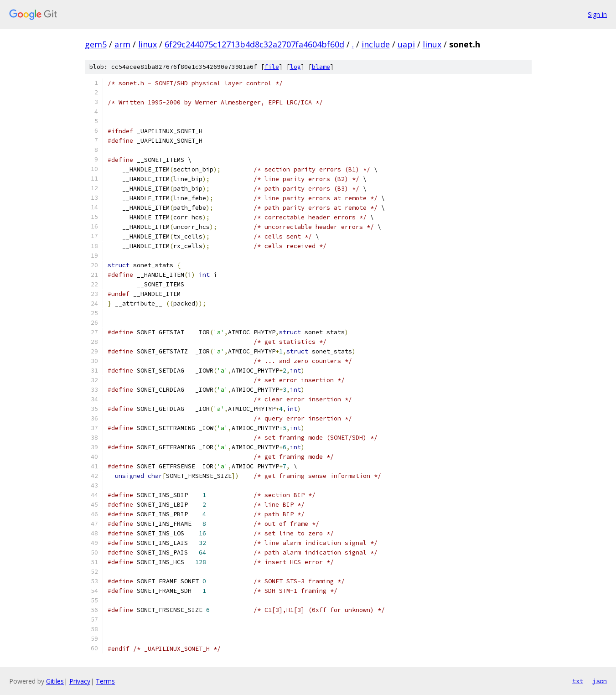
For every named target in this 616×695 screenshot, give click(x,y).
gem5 (96, 44)
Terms (105, 681)
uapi (406, 44)
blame (321, 67)
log (295, 67)
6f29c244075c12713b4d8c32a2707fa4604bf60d (254, 44)
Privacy (80, 681)
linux (148, 44)
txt (578, 681)
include (376, 44)
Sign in (597, 14)
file (272, 67)
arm (122, 44)
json (600, 681)
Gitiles (55, 681)
